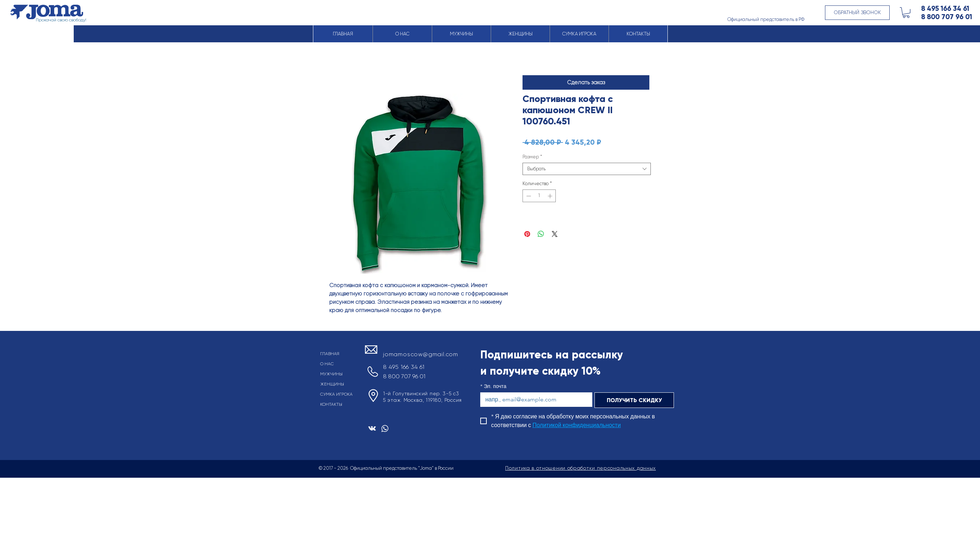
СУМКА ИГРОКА (336, 394)
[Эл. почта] (534, 400)
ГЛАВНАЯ (330, 354)
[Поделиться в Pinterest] (527, 234)
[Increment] (551, 196)
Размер (532, 157)
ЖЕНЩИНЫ (332, 384)
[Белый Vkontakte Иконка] (372, 428)
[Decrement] (528, 196)
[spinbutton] (539, 196)
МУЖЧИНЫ (331, 374)
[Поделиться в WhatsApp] (541, 234)
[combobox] (587, 169)
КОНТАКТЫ (331, 404)
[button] (857, 13)
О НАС (327, 364)
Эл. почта (493, 386)
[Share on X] (555, 234)
